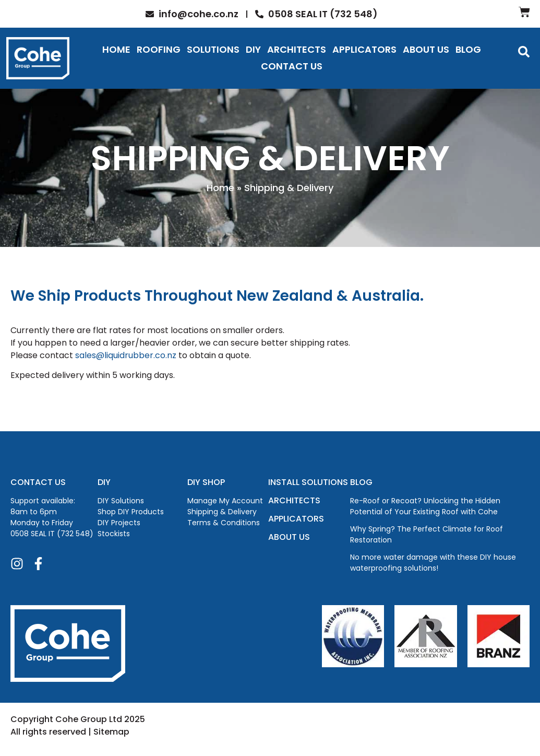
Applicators (364, 49)
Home (116, 49)
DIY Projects (119, 523)
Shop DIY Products (131, 512)
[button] (524, 52)
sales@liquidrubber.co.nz (126, 355)
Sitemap (111, 732)
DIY (253, 49)
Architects (297, 49)
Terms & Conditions (224, 523)
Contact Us (292, 66)
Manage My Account (225, 501)
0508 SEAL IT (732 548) (52, 534)
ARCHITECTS (294, 500)
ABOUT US (289, 537)
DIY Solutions (121, 501)
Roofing (159, 49)
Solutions (213, 49)
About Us (426, 49)
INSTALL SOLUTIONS (308, 482)
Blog (468, 49)
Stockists (114, 534)
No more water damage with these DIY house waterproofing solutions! (433, 563)
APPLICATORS (296, 519)
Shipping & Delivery (222, 512)
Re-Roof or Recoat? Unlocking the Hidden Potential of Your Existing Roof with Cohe (425, 506)
